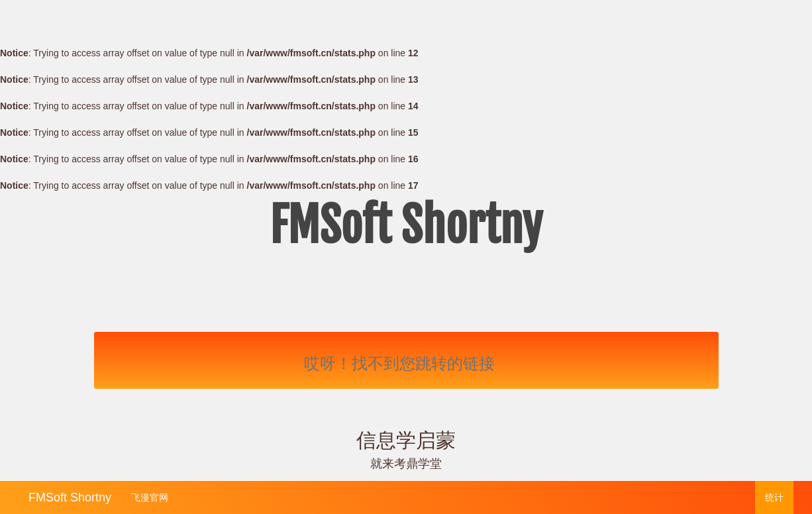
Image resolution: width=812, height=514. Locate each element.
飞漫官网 (150, 497)
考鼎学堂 (418, 464)
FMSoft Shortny (70, 496)
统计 (774, 497)
